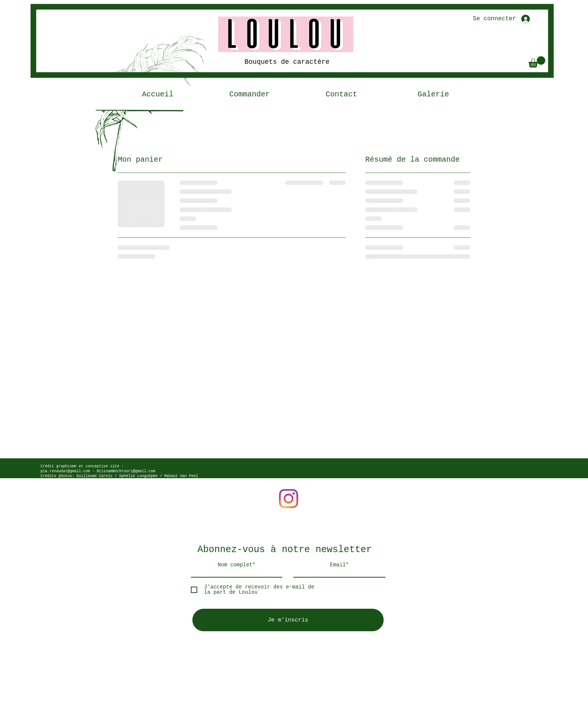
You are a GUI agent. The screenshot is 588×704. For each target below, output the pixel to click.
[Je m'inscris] (288, 620)
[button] (537, 62)
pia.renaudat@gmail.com (65, 471)
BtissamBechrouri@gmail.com (126, 471)
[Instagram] (289, 499)
